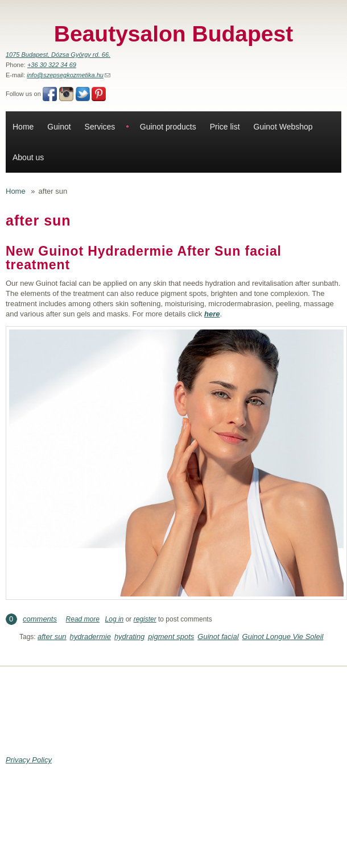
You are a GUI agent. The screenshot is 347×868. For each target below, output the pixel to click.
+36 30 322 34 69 (52, 65)
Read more (83, 619)
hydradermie (90, 637)
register (145, 619)
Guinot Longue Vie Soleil (283, 637)
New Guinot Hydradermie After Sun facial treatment (144, 258)
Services (100, 127)
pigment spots (171, 637)
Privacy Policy (29, 760)
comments (40, 619)
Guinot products (168, 127)
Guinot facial (218, 637)
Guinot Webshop (283, 127)
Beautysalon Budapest (173, 34)
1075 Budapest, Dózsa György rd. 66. (58, 55)
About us (28, 157)
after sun (52, 637)
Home (23, 127)
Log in (115, 619)
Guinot (59, 127)
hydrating (129, 637)
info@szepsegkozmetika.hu (69, 75)
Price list (225, 127)
